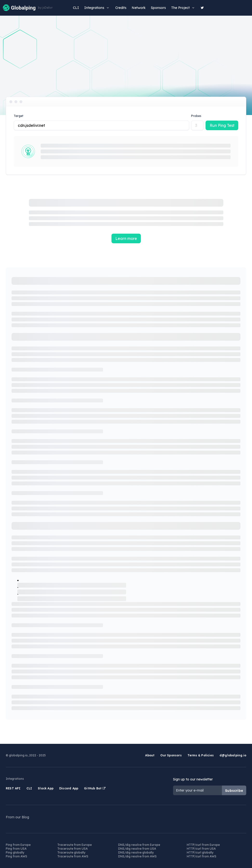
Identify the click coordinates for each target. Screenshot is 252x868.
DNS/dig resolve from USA (137, 849)
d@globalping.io (233, 755)
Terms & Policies (201, 755)
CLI (76, 8)
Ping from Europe (18, 845)
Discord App (69, 788)
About (150, 755)
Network (139, 8)
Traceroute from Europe (74, 845)
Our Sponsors (171, 755)
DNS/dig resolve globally (136, 852)
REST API (13, 788)
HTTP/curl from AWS (202, 856)
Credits (121, 8)
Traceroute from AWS (73, 856)
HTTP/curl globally (200, 852)
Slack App (46, 788)
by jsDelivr (45, 8)
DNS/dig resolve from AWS (137, 856)
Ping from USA (16, 849)
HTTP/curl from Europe (203, 845)
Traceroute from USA (72, 849)
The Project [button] (183, 8)
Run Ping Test (222, 125)
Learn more (126, 238)
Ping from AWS (16, 856)
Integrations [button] (97, 8)
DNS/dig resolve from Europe (139, 845)
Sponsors (158, 8)
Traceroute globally (71, 852)
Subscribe (234, 791)
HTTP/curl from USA (201, 849)
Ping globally (15, 852)
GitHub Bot (95, 788)
